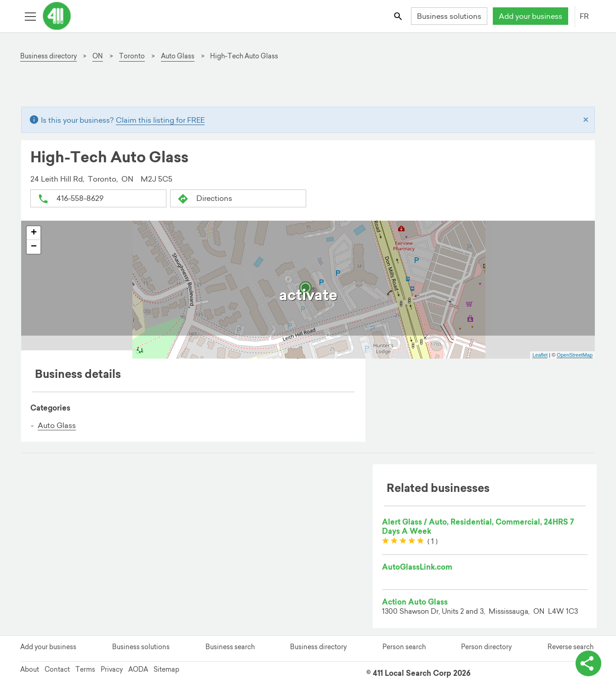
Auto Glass (57, 425)
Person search (404, 647)
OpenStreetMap (575, 355)
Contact (57, 669)
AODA (138, 669)
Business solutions (449, 16)
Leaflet (540, 355)
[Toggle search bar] (399, 16)
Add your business (530, 16)
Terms (85, 669)
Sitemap (166, 669)
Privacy (112, 669)
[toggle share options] (588, 663)
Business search (230, 647)
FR (584, 16)
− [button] (34, 247)
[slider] (403, 541)
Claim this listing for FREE (160, 120)
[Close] (586, 120)
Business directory (318, 647)
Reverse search (570, 647)
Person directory (486, 647)
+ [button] (34, 233)
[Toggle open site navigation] (30, 16)
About (30, 669)
